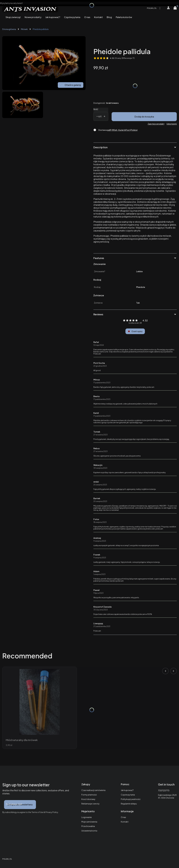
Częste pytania (128, 795)
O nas (123, 817)
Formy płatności (89, 795)
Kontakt (125, 822)
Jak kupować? (127, 790)
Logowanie (87, 817)
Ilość (96, 109)
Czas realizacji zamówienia (93, 790)
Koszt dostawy (88, 799)
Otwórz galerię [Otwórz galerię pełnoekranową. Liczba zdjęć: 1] (71, 85)
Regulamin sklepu (129, 804)
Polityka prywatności (131, 799)
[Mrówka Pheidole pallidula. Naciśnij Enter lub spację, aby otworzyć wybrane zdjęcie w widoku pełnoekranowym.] (44, 63)
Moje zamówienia (89, 822)
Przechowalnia (88, 826)
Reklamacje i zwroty (90, 804)
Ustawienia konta (89, 831)
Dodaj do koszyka (144, 117)
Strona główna (9, 29)
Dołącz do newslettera (20, 804)
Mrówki (24, 29)
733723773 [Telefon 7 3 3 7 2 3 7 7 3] (164, 790)
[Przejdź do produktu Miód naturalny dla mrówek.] (40, 702)
